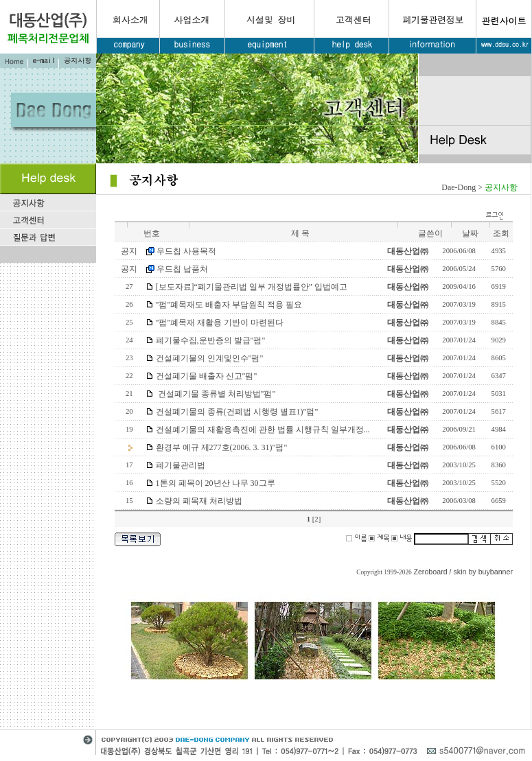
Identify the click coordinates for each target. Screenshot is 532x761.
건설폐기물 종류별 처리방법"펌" (216, 394)
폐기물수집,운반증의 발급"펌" (211, 340)
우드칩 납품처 (182, 269)
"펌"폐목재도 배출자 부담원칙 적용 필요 (229, 305)
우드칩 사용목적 (186, 251)
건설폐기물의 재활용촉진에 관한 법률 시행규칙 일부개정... (263, 430)
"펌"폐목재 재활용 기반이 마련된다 (220, 323)
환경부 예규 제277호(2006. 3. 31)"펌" (222, 447)
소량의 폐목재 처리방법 (199, 501)
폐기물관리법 (181, 465)
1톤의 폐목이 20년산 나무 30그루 (216, 483)
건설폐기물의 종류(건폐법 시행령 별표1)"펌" (237, 412)
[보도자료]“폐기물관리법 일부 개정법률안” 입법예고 (252, 287)
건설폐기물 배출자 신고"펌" (207, 376)
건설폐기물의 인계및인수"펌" (210, 358)
